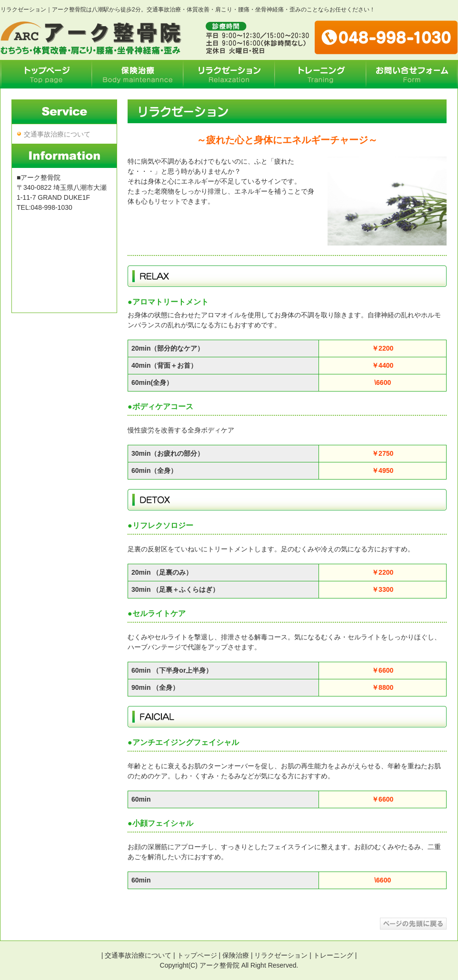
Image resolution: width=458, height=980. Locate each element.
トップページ (197, 955)
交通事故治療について (57, 134)
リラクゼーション (281, 955)
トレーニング (333, 955)
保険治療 (236, 955)
